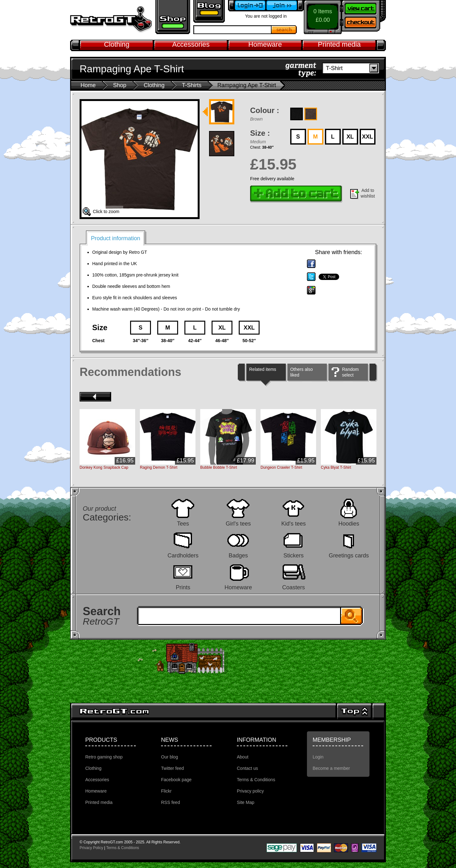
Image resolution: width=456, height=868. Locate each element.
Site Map (246, 802)
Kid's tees (294, 523)
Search (284, 30)
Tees (183, 523)
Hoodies (349, 523)
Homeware (265, 44)
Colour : (265, 110)
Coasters (293, 587)
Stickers (293, 555)
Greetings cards (349, 555)
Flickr (166, 791)
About (243, 757)
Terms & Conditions (256, 780)
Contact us (247, 768)
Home (88, 85)
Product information (116, 238)
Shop (120, 85)
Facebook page (176, 780)
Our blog (170, 757)
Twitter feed (172, 768)
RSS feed (171, 802)
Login (318, 757)
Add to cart (296, 194)
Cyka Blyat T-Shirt (336, 467)
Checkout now (364, 24)
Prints (183, 587)
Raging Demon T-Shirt (159, 467)
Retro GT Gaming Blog (209, 11)
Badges (238, 555)
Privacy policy (250, 791)
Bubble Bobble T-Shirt (219, 467)
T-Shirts (192, 85)
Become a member (285, 6)
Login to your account (247, 6)
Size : (260, 133)
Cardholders (183, 555)
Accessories (191, 44)
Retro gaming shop (173, 17)
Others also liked (302, 372)
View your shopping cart (364, 8)
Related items (263, 369)
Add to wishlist (368, 193)
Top (354, 711)
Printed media (339, 44)
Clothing (117, 44)
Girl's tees (238, 523)
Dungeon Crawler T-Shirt (281, 467)
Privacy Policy (91, 848)
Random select (350, 372)
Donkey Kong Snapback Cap (104, 467)
